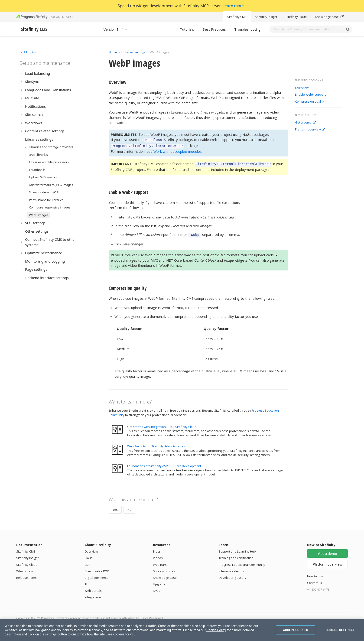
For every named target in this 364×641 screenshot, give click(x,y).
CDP (87, 562)
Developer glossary (232, 575)
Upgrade (159, 581)
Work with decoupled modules (178, 150)
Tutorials (187, 29)
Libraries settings (133, 52)
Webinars (160, 562)
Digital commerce (96, 575)
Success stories (164, 568)
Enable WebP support (310, 95)
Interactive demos (231, 568)
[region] (182, 630)
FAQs (157, 588)
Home (113, 52)
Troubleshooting (247, 29)
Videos (158, 555)
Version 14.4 (116, 29)
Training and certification (236, 555)
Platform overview (310, 130)
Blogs (157, 549)
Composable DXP (97, 568)
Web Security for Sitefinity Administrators (156, 443)
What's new (24, 568)
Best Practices (214, 29)
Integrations (93, 594)
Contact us (315, 580)
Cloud (89, 555)
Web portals (93, 588)
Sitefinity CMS (237, 17)
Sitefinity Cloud (296, 17)
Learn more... (235, 6)
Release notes (26, 575)
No (129, 507)
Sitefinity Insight (266, 17)
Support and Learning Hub (237, 549)
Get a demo (305, 123)
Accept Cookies (296, 630)
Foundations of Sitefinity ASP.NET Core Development (164, 463)
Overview (302, 88)
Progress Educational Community (242, 562)
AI (86, 581)
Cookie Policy (216, 630)
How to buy (315, 573)
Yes (115, 507)
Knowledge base (329, 17)
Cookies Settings (340, 630)
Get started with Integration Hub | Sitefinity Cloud (162, 424)
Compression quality (310, 102)
